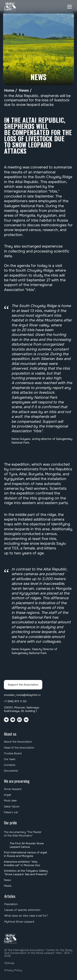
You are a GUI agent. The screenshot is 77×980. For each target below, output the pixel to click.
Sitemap (9, 963)
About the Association (18, 742)
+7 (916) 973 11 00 (15, 701)
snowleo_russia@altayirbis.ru (22, 695)
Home (9, 91)
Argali (7, 795)
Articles (10, 896)
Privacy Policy (13, 970)
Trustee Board (13, 753)
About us (10, 734)
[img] (10, 7)
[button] (70, 7)
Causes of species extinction (22, 910)
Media (8, 886)
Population (11, 904)
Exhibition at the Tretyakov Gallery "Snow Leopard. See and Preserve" (26, 873)
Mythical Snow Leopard (19, 922)
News (24, 91)
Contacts (10, 765)
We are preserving (17, 781)
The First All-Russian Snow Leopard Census (27, 845)
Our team (10, 759)
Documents (11, 771)
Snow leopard (13, 789)
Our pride (10, 823)
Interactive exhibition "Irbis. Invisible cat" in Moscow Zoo (22, 863)
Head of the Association (19, 748)
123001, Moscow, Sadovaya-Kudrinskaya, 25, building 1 (22, 709)
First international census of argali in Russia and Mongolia (25, 854)
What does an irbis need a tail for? (26, 916)
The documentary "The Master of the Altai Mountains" (23, 834)
